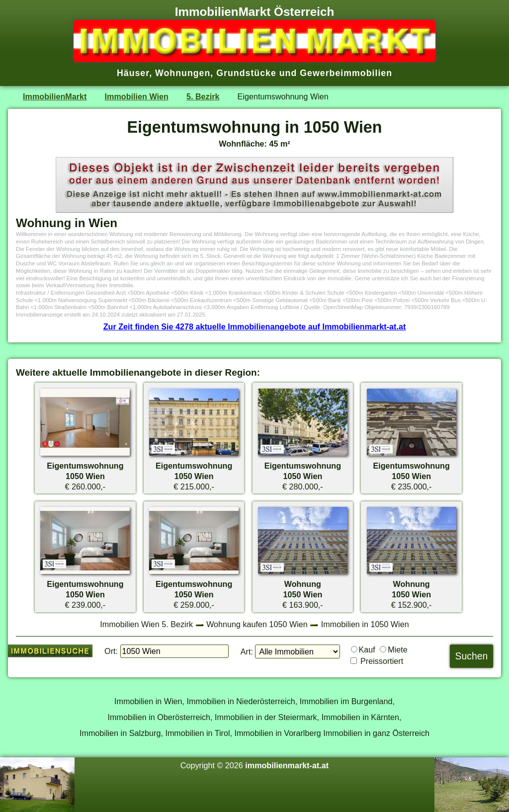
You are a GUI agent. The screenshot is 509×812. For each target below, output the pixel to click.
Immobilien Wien (137, 96)
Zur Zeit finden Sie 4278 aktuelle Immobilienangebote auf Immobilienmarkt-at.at (255, 326)
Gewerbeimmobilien (346, 73)
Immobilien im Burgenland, (347, 701)
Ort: (111, 651)
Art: (247, 651)
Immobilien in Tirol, (199, 733)
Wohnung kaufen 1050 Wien (257, 624)
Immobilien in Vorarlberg (278, 733)
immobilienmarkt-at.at (287, 765)
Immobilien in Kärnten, (362, 717)
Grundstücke (246, 73)
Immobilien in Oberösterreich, (160, 717)
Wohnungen (183, 73)
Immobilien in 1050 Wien (365, 624)
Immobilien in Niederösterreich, (242, 701)
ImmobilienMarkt (55, 96)
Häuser (133, 73)
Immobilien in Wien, (149, 701)
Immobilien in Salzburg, (121, 733)
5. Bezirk (203, 96)
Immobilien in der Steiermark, (267, 717)
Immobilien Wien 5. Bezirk (146, 624)
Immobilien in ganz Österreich (376, 733)
